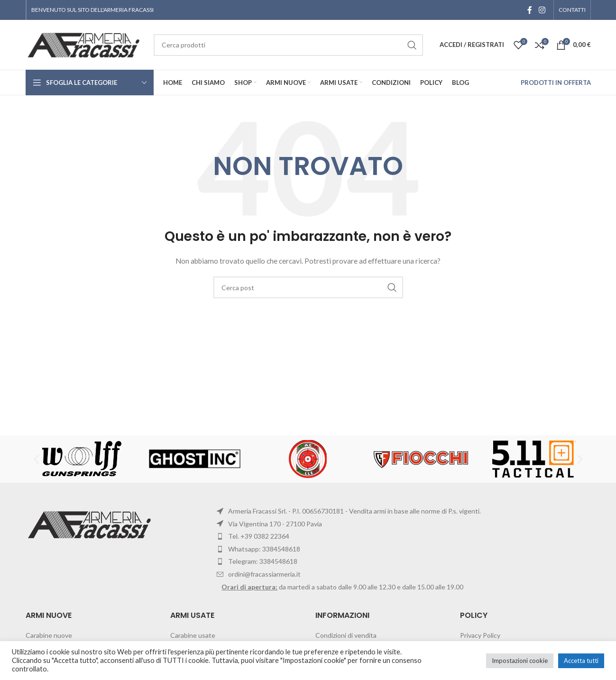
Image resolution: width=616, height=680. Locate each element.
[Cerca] (308, 287)
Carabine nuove (49, 635)
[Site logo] (85, 44)
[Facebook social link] (530, 10)
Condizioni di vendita (346, 635)
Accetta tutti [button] (581, 661)
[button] (36, 459)
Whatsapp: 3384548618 (264, 549)
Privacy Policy (480, 635)
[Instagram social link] (542, 10)
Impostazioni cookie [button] (520, 661)
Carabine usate (193, 635)
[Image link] (91, 524)
